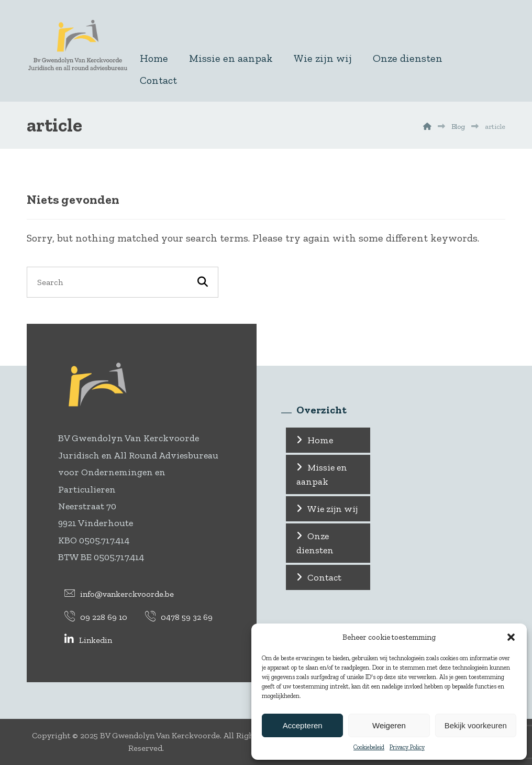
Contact (324, 577)
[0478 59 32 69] (179, 616)
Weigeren (389, 725)
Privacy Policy (407, 747)
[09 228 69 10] (96, 616)
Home (320, 440)
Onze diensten (315, 543)
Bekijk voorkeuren (476, 725)
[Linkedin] (88, 639)
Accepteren (303, 725)
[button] (511, 637)
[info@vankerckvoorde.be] (119, 593)
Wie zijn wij (332, 509)
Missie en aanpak (322, 474)
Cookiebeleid (369, 747)
